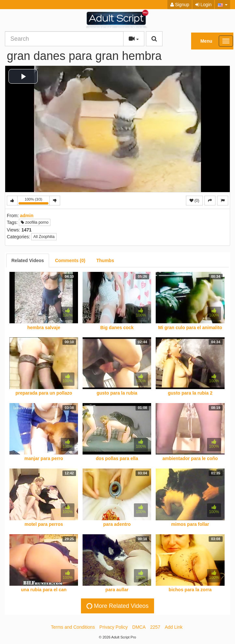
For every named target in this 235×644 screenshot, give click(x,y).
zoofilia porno (35, 222)
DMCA (139, 627)
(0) (194, 201)
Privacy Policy (114, 627)
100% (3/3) (34, 201)
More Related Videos (117, 606)
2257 (155, 627)
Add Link (174, 627)
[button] (222, 5)
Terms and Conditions (73, 627)
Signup (180, 5)
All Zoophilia (44, 237)
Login (203, 5)
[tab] (28, 260)
